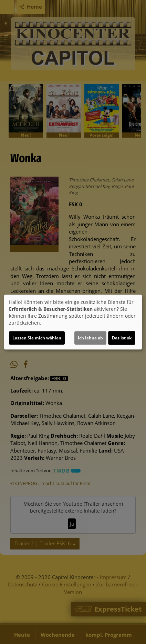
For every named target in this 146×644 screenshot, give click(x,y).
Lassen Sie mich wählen (37, 338)
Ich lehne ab (90, 338)
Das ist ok (122, 338)
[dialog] (73, 322)
